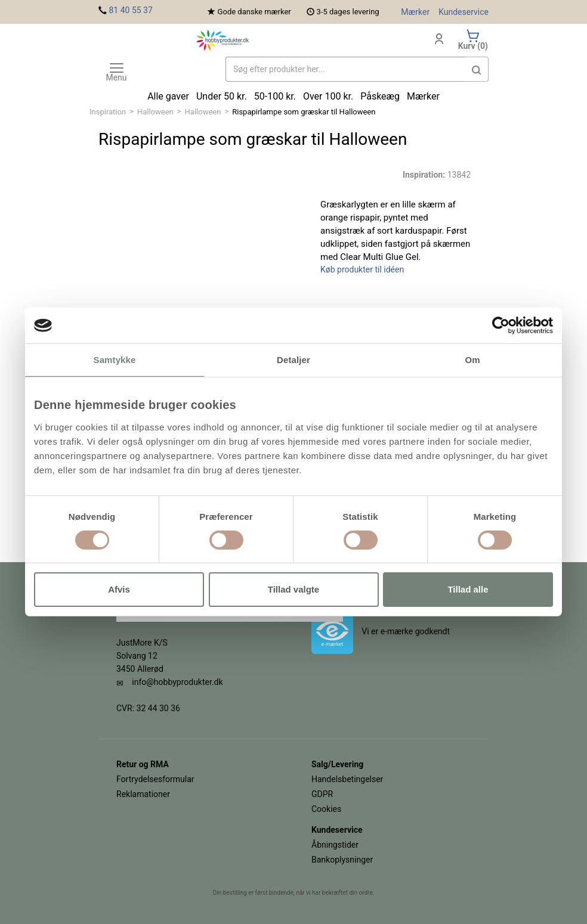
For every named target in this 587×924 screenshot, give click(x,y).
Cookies (326, 809)
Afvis (119, 589)
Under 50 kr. (222, 96)
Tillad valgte (293, 589)
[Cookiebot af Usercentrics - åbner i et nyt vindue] (501, 325)
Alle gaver (168, 96)
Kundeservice (464, 12)
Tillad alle (468, 589)
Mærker (415, 12)
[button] (477, 69)
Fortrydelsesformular (155, 779)
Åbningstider (335, 845)
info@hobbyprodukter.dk (177, 682)
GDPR (322, 794)
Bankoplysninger (342, 860)
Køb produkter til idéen (362, 269)
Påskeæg (380, 96)
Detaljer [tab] (293, 360)
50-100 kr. (275, 96)
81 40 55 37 (130, 10)
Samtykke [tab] (115, 360)
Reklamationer (143, 794)
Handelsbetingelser (347, 779)
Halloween (155, 112)
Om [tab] (472, 360)
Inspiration (108, 112)
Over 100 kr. (328, 96)
